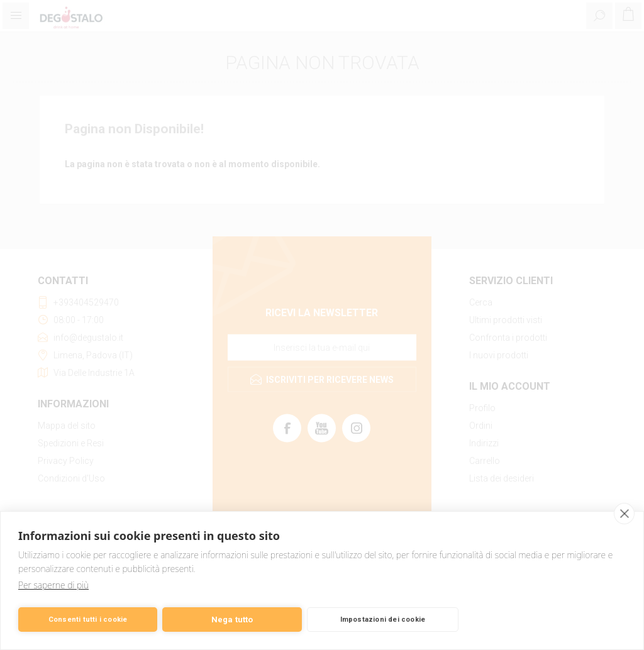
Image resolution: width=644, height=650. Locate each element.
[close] (624, 514)
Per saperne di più (53, 585)
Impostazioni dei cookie (383, 620)
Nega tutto (232, 620)
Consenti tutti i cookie (88, 620)
